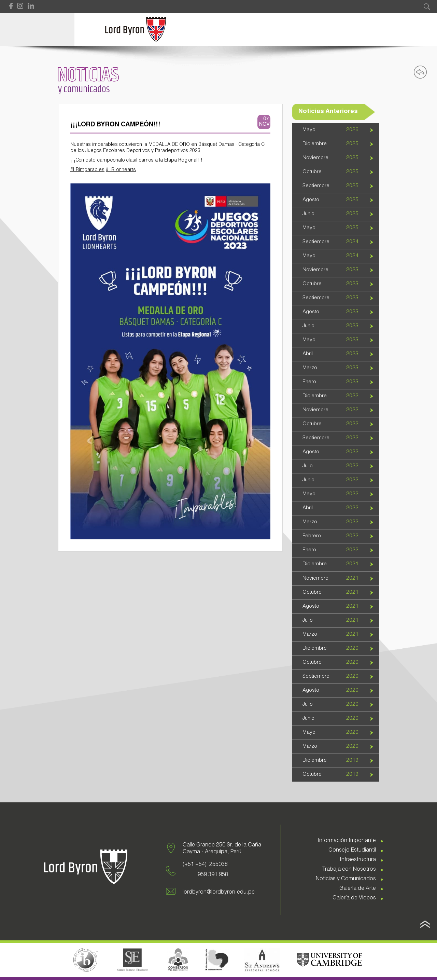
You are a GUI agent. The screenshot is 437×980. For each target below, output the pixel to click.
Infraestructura (358, 860)
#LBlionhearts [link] (121, 170)
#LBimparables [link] (87, 170)
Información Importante (347, 841)
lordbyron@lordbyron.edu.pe (219, 893)
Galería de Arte (358, 889)
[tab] (336, 130)
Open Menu (37, 30)
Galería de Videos (354, 898)
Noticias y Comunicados (346, 879)
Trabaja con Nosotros (349, 870)
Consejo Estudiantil (352, 851)
